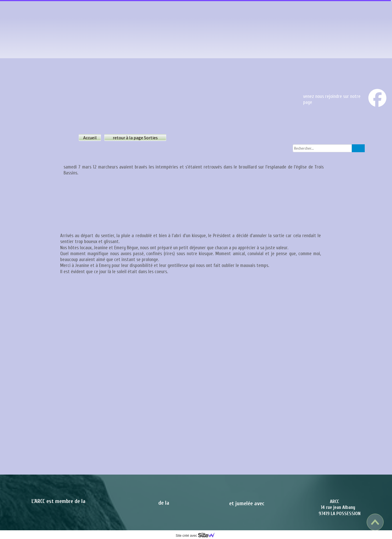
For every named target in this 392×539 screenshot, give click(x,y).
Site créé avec (197, 536)
